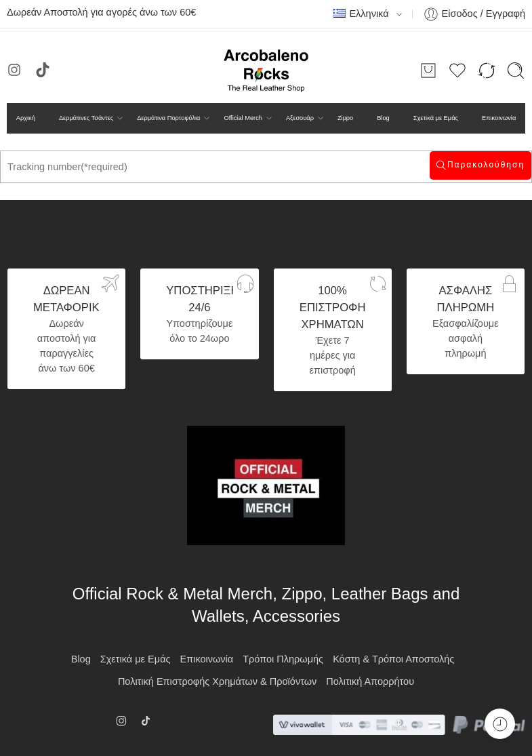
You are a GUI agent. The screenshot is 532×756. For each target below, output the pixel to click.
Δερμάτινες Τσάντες (86, 118)
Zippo (345, 118)
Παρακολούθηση (486, 165)
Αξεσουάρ (300, 118)
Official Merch (243, 118)
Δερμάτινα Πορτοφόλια (168, 118)
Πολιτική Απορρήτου (370, 681)
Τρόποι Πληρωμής (283, 659)
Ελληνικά (361, 14)
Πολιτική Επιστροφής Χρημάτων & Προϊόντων (217, 681)
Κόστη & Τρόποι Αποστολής (393, 659)
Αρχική (26, 118)
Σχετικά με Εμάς (436, 118)
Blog (383, 118)
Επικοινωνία (499, 118)
